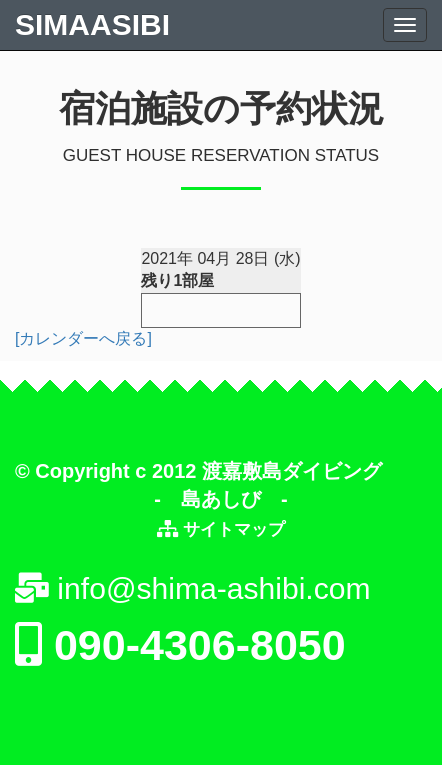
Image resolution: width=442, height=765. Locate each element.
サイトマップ (231, 529)
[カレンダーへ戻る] (83, 338)
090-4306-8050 (180, 645)
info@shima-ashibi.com (193, 588)
